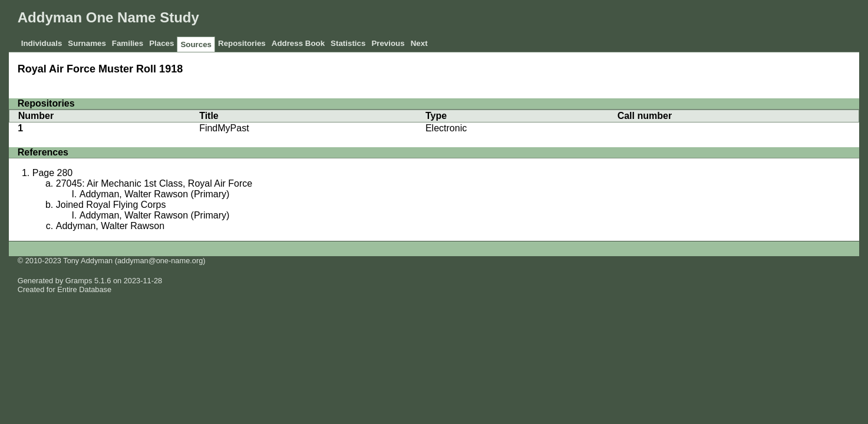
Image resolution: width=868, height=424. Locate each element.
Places (161, 43)
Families (128, 43)
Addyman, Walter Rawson (110, 226)
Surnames (87, 43)
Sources (196, 44)
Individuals (42, 43)
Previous (388, 43)
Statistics (348, 43)
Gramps (79, 281)
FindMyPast (224, 128)
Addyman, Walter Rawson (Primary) (155, 194)
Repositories (242, 43)
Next (419, 43)
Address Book (298, 43)
